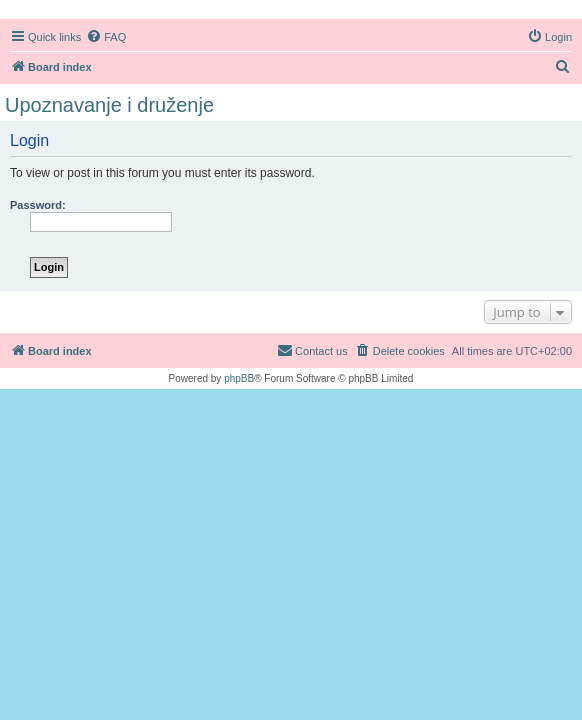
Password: (38, 205)
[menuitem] (106, 37)
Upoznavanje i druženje (109, 105)
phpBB (239, 378)
